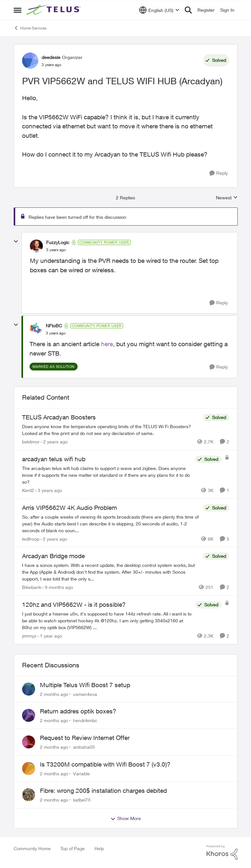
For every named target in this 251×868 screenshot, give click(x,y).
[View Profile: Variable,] (29, 768)
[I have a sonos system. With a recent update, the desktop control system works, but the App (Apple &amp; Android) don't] (111, 572)
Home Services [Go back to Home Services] (30, 28)
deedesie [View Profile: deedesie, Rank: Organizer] (51, 57)
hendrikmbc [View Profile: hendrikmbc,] (85, 720)
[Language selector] (159, 10)
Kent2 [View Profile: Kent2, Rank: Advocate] (28, 490)
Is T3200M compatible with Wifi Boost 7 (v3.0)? (105, 764)
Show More (126, 818)
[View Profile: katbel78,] (29, 795)
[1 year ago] (50, 636)
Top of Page (73, 848)
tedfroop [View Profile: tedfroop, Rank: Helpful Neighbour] (31, 539)
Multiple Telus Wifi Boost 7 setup (85, 685)
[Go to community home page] (54, 10)
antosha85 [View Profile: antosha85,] (84, 747)
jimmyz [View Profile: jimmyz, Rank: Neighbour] (29, 636)
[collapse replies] (16, 241)
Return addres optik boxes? (78, 711)
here (107, 344)
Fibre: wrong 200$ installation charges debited (103, 791)
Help (99, 848)
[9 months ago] (58, 587)
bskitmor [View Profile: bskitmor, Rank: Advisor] (31, 442)
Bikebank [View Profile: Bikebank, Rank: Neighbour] (32, 587)
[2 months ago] (54, 694)
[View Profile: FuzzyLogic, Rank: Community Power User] (36, 246)
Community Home (32, 848)
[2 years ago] (54, 442)
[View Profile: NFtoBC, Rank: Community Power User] (36, 329)
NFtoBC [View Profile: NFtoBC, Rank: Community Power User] (54, 326)
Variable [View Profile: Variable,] (82, 773)
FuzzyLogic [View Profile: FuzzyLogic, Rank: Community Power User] (58, 242)
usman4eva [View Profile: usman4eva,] (85, 694)
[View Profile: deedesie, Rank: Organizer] (30, 61)
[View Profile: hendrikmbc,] (29, 715)
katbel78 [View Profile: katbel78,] (82, 800)
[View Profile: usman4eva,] (29, 689)
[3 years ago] (49, 490)
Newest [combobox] (227, 198)
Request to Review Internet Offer (85, 738)
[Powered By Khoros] (222, 852)
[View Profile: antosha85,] (29, 742)
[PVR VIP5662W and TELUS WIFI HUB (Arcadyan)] (56, 250)
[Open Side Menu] (18, 10)
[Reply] (219, 173)
